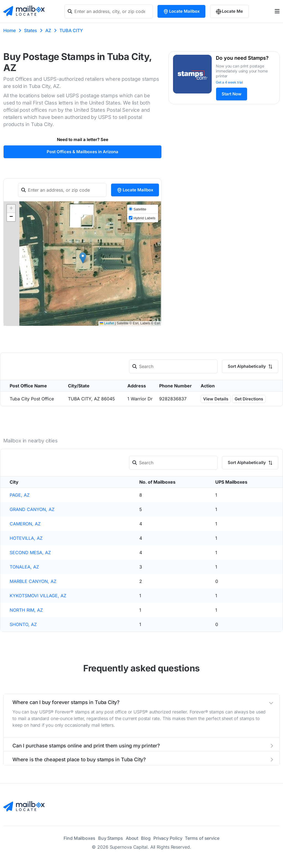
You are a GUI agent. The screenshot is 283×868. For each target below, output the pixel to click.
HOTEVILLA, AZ (26, 538)
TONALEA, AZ (24, 567)
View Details (216, 399)
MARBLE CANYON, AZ (33, 581)
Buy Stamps (111, 838)
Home (10, 30)
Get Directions (249, 399)
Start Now (232, 94)
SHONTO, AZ (23, 624)
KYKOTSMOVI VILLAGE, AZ (38, 596)
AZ (48, 30)
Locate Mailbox (181, 11)
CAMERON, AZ (25, 524)
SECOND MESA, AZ (30, 552)
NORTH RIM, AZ (26, 610)
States (31, 30)
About (132, 838)
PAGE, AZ (20, 495)
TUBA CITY (71, 30)
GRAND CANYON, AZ (32, 509)
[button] (83, 258)
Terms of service (202, 838)
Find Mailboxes (79, 838)
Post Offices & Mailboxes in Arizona (82, 152)
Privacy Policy (168, 838)
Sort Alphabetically (250, 366)
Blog (146, 838)
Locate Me (229, 11)
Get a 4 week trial (229, 82)
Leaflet (107, 323)
